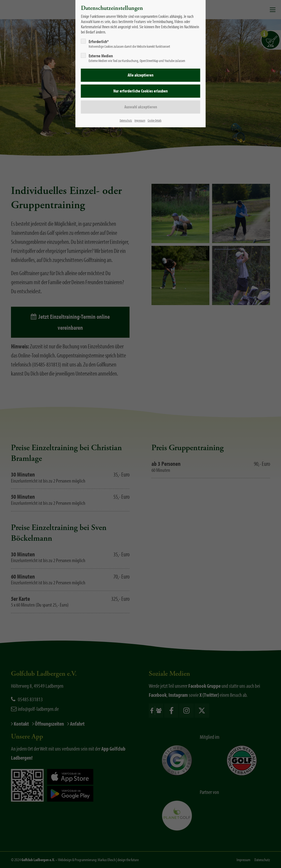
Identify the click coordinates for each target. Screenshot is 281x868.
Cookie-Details (154, 120)
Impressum (140, 120)
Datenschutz (126, 120)
